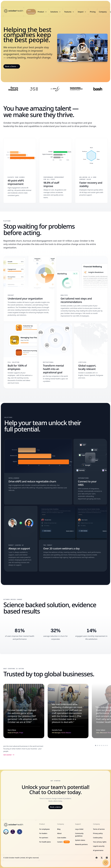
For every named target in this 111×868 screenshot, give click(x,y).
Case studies (62, 838)
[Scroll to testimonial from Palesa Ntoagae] (103, 745)
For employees (44, 829)
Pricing (93, 12)
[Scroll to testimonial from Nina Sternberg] (105, 745)
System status (80, 840)
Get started (9, 755)
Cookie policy (98, 838)
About (59, 833)
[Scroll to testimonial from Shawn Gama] (101, 745)
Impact (82, 12)
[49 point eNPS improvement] (20, 171)
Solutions (56, 12)
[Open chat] (105, 862)
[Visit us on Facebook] (97, 858)
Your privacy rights (100, 842)
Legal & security (99, 846)
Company (103, 12)
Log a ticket (79, 829)
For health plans (45, 842)
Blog (59, 829)
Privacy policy (98, 833)
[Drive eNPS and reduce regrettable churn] (38, 472)
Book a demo (55, 807)
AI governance (98, 850)
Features (69, 12)
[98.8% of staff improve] (55, 171)
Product (42, 12)
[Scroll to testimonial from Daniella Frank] (97, 745)
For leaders (43, 833)
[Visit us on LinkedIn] (107, 858)
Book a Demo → (12, 66)
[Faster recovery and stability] (91, 171)
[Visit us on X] (102, 858)
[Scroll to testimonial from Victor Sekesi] (99, 745)
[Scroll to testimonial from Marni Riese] (96, 745)
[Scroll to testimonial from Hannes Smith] (107, 745)
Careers (63, 842)
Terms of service (99, 829)
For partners (44, 838)
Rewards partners (81, 844)
